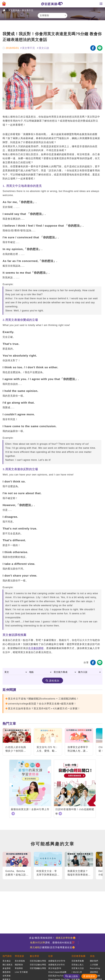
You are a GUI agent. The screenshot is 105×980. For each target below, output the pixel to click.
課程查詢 (54, 681)
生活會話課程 (36, 648)
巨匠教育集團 (79, 956)
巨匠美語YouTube (57, 976)
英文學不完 (28, 10)
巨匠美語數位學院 (38, 961)
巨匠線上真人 (78, 965)
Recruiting (95, 968)
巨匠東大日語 (78, 968)
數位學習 (35, 956)
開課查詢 (19, 965)
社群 (51, 956)
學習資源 (19, 956)
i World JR (77, 972)
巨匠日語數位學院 (38, 965)
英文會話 (7, 961)
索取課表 (91, 976)
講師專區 (94, 972)
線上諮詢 (73, 976)
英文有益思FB (55, 968)
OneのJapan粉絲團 (57, 972)
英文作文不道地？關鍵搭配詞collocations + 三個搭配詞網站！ (43, 699)
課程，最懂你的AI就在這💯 (52, 943)
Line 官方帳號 (21, 972)
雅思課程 (7, 972)
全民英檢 (7, 976)
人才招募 (94, 965)
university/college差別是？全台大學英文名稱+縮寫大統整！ (42, 704)
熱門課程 (7, 956)
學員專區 (19, 968)
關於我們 (94, 961)
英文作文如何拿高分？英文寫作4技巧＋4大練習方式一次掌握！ (44, 709)
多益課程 (7, 968)
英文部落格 (14, 10)
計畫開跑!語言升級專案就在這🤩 (52, 947)
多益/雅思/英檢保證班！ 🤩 (52, 938)
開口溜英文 (8, 965)
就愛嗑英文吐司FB (57, 961)
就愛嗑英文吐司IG (57, 965)
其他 (92, 956)
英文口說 (44, 48)
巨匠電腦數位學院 (38, 968)
